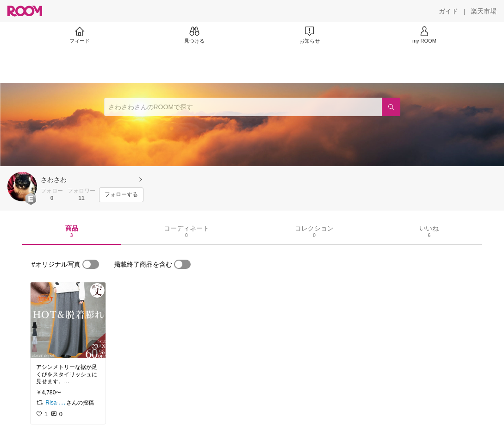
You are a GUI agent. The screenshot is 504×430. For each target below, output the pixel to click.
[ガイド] (448, 11)
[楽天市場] (484, 11)
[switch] (91, 264)
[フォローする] (121, 195)
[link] (68, 320)
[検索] (391, 107)
